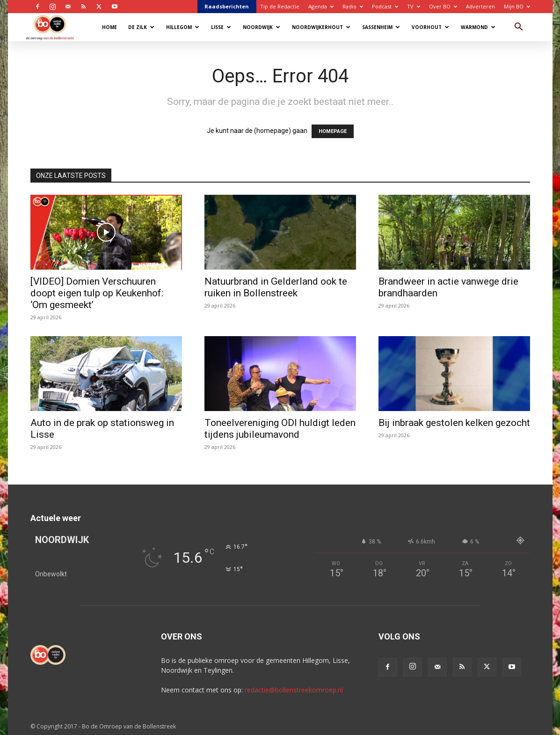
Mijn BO (517, 6)
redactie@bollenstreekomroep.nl (294, 690)
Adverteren (480, 6)
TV (414, 6)
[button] (519, 28)
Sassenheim (381, 27)
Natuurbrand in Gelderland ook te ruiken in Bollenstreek (276, 287)
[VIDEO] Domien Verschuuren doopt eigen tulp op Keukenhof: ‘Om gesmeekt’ (97, 293)
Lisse (221, 27)
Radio (353, 6)
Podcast (385, 6)
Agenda (321, 6)
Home (109, 27)
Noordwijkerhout (321, 27)
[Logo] (55, 27)
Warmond (478, 27)
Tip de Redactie (280, 6)
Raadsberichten (227, 6)
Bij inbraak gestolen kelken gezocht (454, 423)
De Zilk (141, 27)
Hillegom (183, 27)
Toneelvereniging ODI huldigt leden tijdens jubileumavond (280, 429)
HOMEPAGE (333, 131)
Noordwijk (262, 27)
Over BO (443, 6)
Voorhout (430, 27)
